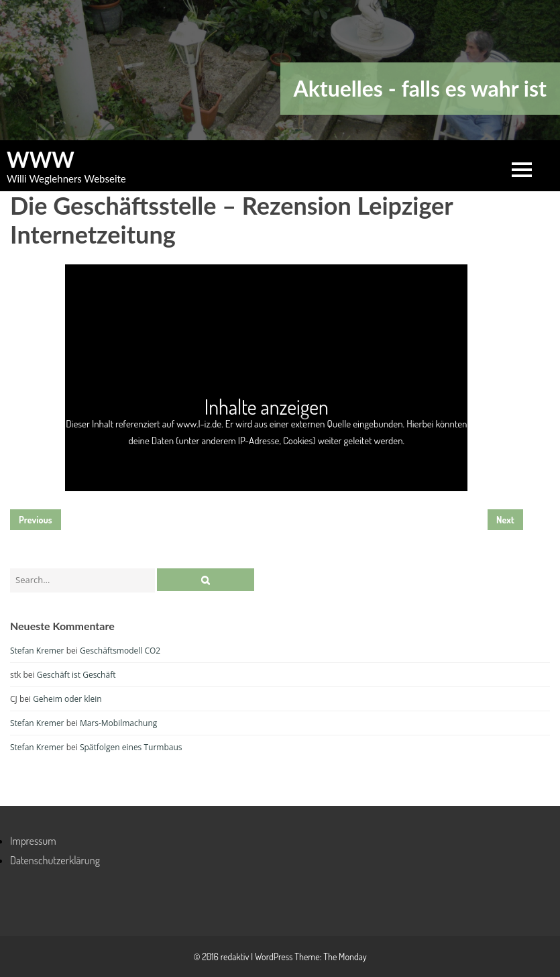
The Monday (345, 957)
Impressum (33, 841)
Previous (36, 520)
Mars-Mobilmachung (118, 723)
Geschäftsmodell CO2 (120, 651)
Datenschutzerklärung (55, 860)
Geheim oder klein (67, 699)
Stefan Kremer (37, 651)
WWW (41, 160)
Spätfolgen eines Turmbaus (131, 747)
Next (505, 520)
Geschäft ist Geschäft (76, 675)
